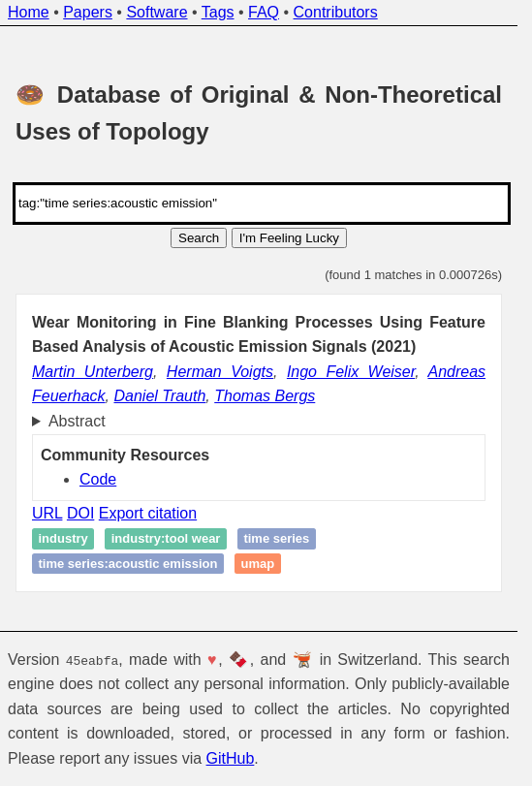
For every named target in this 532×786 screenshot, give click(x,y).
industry (63, 538)
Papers (88, 12)
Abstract (77, 421)
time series (276, 538)
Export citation (148, 513)
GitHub (231, 758)
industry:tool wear (166, 538)
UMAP (257, 564)
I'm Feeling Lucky (289, 238)
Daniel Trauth (159, 396)
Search (199, 238)
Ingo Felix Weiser (351, 372)
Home (29, 12)
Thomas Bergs (265, 396)
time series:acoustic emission (128, 564)
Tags (218, 12)
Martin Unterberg (93, 372)
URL (47, 513)
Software (156, 12)
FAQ (264, 12)
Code (98, 479)
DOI (80, 513)
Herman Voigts (220, 372)
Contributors (336, 12)
